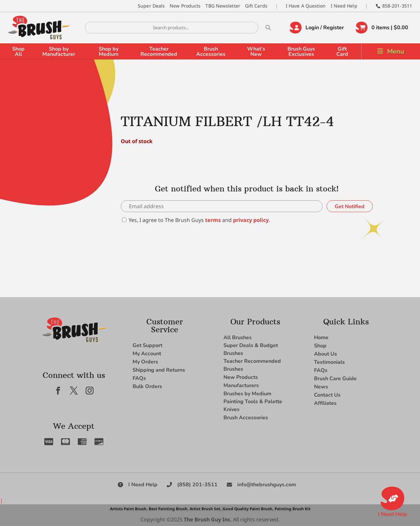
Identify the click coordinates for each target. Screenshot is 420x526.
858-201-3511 (397, 6)
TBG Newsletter (223, 6)
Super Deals (151, 6)
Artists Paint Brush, (129, 509)
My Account (147, 354)
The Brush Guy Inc (207, 519)
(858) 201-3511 (197, 485)
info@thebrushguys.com (267, 485)
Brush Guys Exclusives (301, 52)
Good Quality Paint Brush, (248, 509)
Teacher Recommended (159, 52)
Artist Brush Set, (205, 509)
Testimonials (329, 362)
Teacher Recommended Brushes (252, 365)
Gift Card (342, 52)
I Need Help (344, 6)
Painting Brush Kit (293, 509)
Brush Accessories (211, 52)
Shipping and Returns (159, 370)
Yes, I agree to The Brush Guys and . (196, 220)
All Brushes (238, 338)
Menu (396, 51)
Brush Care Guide (335, 379)
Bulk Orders (147, 386)
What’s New (256, 52)
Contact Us (327, 395)
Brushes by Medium (247, 394)
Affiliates (325, 403)
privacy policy (251, 220)
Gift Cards (256, 6)
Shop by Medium (109, 52)
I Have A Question (306, 6)
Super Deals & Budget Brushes (251, 349)
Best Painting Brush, (168, 509)
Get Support (147, 345)
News (321, 387)
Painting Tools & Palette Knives (253, 405)
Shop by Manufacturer (59, 52)
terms (213, 220)
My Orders (145, 362)
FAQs (139, 378)
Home (321, 338)
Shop (320, 346)
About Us (325, 354)
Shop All (18, 52)
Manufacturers (241, 385)
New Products (185, 6)
